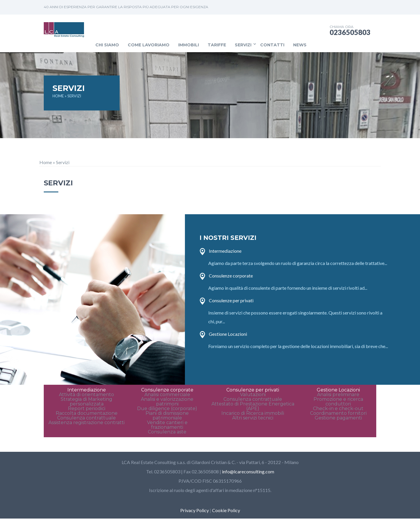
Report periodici (87, 409)
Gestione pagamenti (338, 418)
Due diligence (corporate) (167, 409)
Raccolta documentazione (87, 413)
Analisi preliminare (338, 395)
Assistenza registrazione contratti (86, 422)
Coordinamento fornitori (338, 413)
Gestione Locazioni (228, 334)
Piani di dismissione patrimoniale (167, 416)
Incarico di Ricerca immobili (253, 413)
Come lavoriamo (149, 45)
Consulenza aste (167, 432)
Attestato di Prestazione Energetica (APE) (253, 406)
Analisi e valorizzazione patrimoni (167, 402)
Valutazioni (253, 395)
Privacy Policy (195, 510)
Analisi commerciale (167, 395)
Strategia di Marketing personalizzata (86, 402)
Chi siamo (107, 45)
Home (46, 162)
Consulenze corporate (231, 276)
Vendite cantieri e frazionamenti (167, 425)
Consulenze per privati (231, 300)
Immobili (189, 45)
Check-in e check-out (338, 409)
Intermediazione (225, 251)
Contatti (272, 45)
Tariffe (217, 45)
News (300, 45)
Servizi (243, 45)
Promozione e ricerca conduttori (338, 402)
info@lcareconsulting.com (248, 471)
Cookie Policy (226, 510)
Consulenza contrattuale (86, 418)
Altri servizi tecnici (253, 418)
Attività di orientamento (86, 395)
